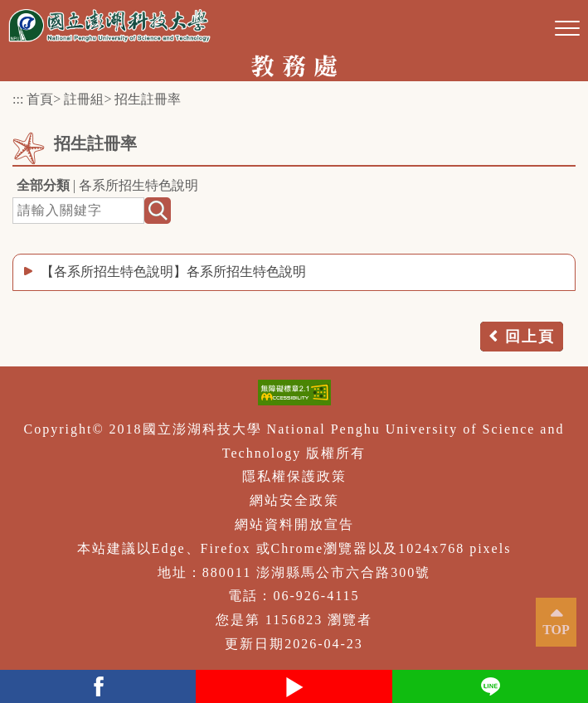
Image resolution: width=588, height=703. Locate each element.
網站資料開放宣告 (294, 524)
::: (18, 99)
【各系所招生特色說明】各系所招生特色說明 (173, 272)
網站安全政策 (294, 500)
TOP (556, 630)
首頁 (40, 99)
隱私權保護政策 (294, 476)
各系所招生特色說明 (138, 185)
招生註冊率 (148, 99)
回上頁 (530, 337)
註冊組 (84, 99)
